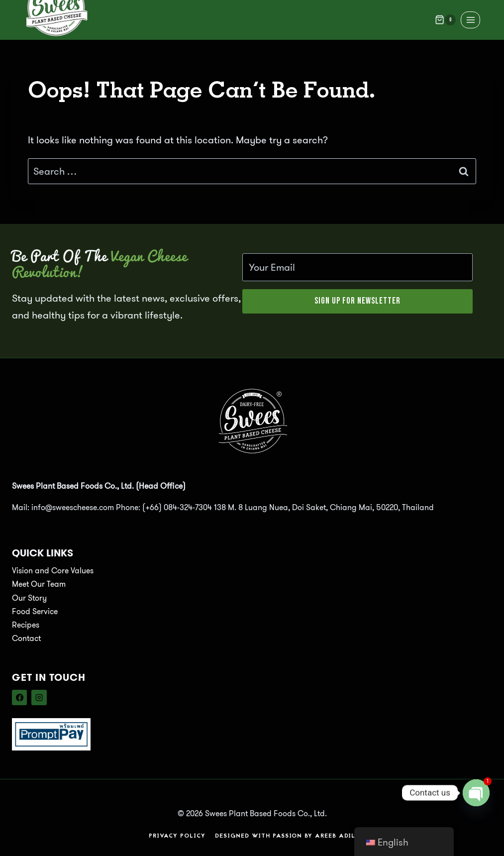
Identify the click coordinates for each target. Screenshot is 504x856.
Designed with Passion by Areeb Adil (285, 836)
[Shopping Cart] (445, 20)
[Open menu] (470, 20)
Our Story (29, 597)
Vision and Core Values (53, 571)
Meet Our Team (39, 584)
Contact (26, 638)
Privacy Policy (177, 836)
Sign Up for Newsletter (357, 301)
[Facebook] (19, 697)
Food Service (35, 611)
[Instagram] (39, 697)
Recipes (26, 624)
